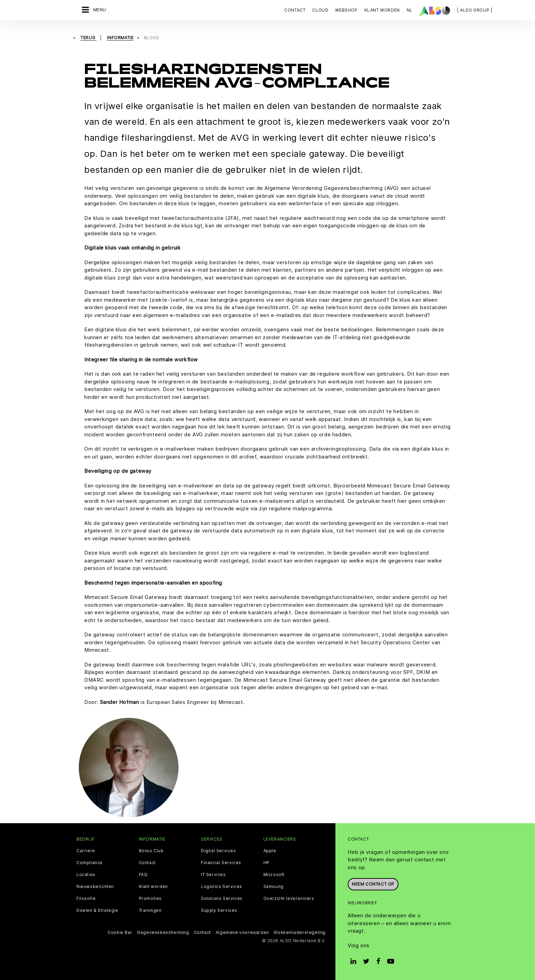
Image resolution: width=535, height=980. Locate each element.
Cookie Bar (120, 932)
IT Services (213, 875)
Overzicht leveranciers (289, 899)
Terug (89, 38)
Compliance (90, 863)
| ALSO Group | (475, 10)
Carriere (86, 851)
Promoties (150, 899)
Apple (270, 851)
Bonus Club (151, 851)
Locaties (86, 875)
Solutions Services (222, 899)
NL (410, 10)
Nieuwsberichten (95, 887)
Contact (295, 10)
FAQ (143, 875)
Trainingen (150, 910)
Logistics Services (222, 887)
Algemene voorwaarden (242, 932)
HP (266, 863)
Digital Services (219, 851)
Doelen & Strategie (97, 910)
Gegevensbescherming (163, 932)
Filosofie (86, 899)
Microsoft (274, 875)
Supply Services (219, 910)
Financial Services (221, 863)
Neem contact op (373, 884)
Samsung (273, 887)
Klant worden (153, 887)
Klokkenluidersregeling (300, 932)
